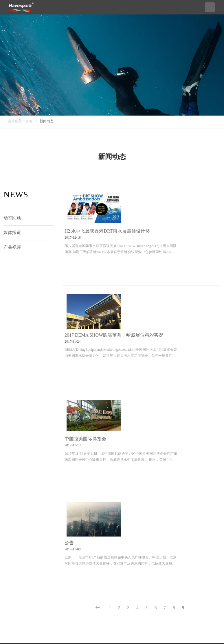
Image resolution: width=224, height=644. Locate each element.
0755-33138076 (208, 518)
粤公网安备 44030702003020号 (181, 633)
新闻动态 (47, 121)
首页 (29, 121)
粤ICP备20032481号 (134, 633)
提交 (212, 598)
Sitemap (86, 638)
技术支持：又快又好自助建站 (119, 638)
